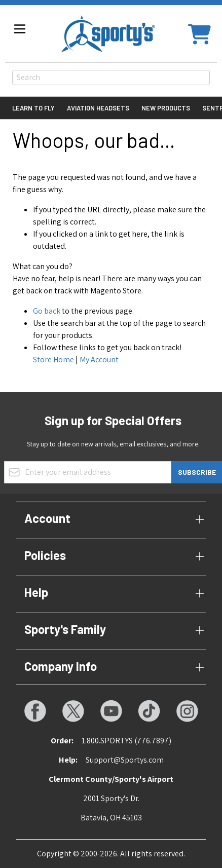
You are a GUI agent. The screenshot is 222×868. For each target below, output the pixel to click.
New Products (166, 108)
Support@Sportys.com (125, 760)
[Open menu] (20, 29)
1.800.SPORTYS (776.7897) (126, 741)
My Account (99, 360)
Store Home (53, 360)
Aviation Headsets (98, 108)
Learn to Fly (33, 108)
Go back (47, 311)
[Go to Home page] (108, 34)
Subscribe (197, 472)
